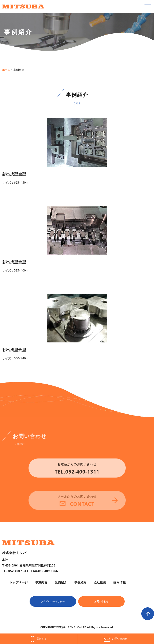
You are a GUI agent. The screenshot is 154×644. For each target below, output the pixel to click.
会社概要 (100, 582)
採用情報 (120, 582)
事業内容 (41, 582)
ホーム (6, 70)
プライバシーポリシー (53, 601)
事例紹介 (80, 582)
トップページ (19, 582)
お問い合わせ (101, 601)
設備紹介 (61, 582)
